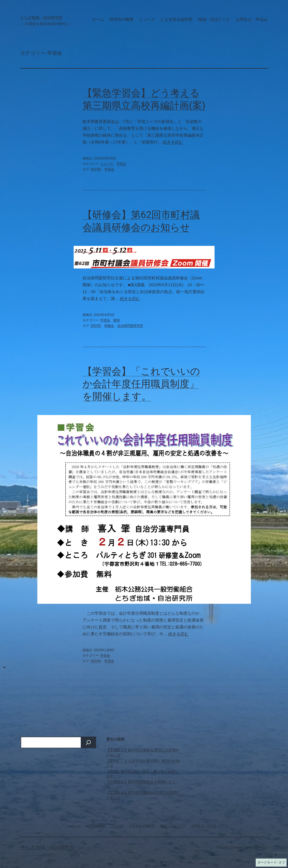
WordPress (258, 847)
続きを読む (173, 142)
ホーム (98, 19)
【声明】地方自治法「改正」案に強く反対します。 (142, 774)
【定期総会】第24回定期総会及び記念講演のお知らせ (143, 752)
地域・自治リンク (214, 19)
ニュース (147, 19)
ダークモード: (271, 863)
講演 (116, 320)
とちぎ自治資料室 (176, 19)
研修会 (109, 326)
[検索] (88, 742)
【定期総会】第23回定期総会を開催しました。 (141, 784)
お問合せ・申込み (252, 19)
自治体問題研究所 (130, 326)
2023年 (96, 169)
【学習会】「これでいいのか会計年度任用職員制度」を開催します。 (141, 384)
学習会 (121, 164)
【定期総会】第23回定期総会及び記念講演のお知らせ (143, 795)
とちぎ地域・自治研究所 (41, 18)
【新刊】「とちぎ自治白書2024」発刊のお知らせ (143, 763)
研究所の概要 (121, 19)
